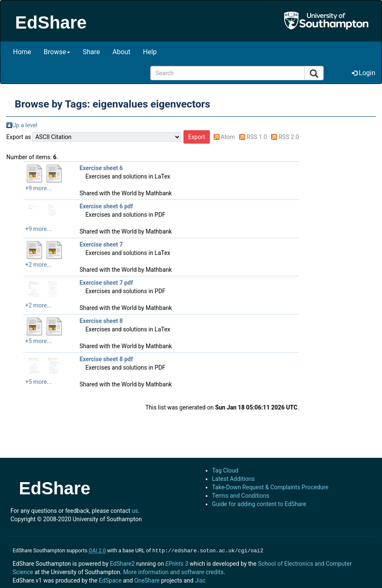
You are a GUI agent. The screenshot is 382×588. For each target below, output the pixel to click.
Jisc (200, 580)
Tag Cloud (225, 470)
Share (91, 52)
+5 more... (38, 341)
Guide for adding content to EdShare (259, 504)
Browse (57, 52)
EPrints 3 (177, 563)
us (135, 511)
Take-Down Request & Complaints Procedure (270, 487)
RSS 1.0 (257, 137)
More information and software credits (173, 571)
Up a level (25, 125)
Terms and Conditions (241, 496)
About (122, 52)
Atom (228, 137)
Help (150, 52)
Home (22, 52)
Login (364, 73)
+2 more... (38, 265)
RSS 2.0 (289, 137)
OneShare (147, 580)
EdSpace (110, 580)
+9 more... (38, 188)
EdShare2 (122, 563)
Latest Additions (233, 479)
